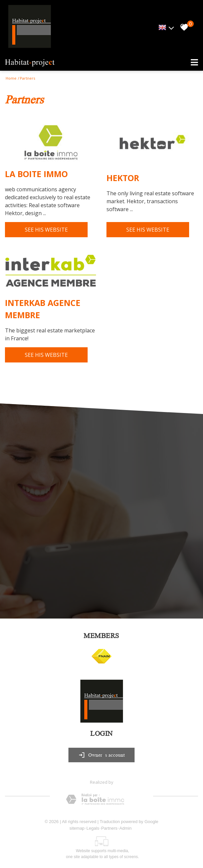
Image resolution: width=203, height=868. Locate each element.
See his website (46, 230)
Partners (109, 828)
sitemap (77, 828)
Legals (93, 828)
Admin (125, 828)
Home (11, 78)
